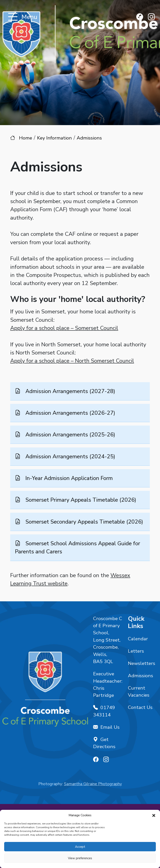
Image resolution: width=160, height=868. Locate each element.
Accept (80, 847)
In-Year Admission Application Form (68, 478)
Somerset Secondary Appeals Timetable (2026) (84, 522)
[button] (154, 815)
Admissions (141, 676)
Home (26, 138)
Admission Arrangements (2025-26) (70, 435)
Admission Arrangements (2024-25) (70, 456)
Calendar (138, 639)
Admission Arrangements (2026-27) (70, 413)
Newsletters (142, 663)
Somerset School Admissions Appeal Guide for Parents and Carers (77, 547)
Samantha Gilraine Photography (93, 784)
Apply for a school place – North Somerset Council (72, 361)
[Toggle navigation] (13, 17)
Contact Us (140, 707)
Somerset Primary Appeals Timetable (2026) (80, 500)
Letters (136, 651)
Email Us (106, 727)
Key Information (54, 138)
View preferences (80, 858)
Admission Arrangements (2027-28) (70, 391)
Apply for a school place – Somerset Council (64, 328)
